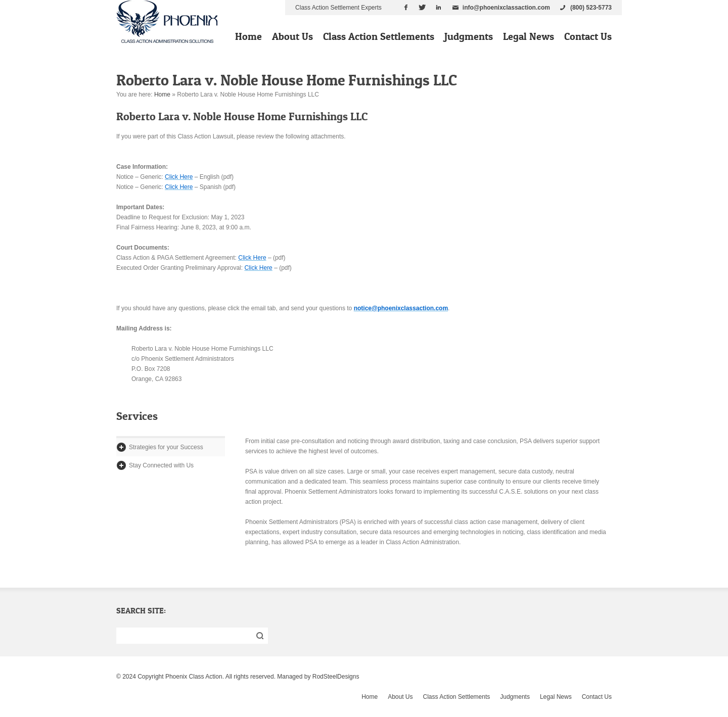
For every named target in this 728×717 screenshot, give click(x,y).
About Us (292, 36)
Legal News (529, 36)
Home (248, 36)
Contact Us (588, 36)
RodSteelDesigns (336, 677)
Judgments (469, 36)
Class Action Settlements (379, 36)
